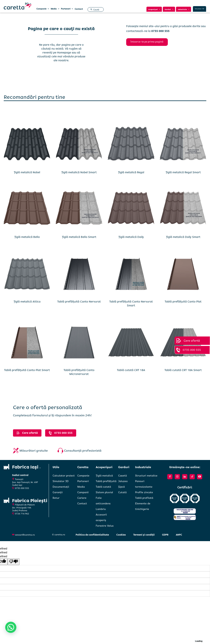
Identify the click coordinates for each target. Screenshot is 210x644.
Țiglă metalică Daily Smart (183, 236)
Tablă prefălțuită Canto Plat (183, 301)
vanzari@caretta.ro (25, 534)
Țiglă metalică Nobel (27, 172)
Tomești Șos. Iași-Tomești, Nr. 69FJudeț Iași (25, 480)
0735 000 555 (22, 486)
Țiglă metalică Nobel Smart (79, 172)
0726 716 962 (22, 511)
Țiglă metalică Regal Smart (183, 172)
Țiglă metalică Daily (131, 236)
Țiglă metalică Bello (27, 236)
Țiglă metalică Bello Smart (79, 236)
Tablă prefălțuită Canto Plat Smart (27, 370)
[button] (94, 10)
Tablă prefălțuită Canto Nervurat (79, 301)
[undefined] (14, 561)
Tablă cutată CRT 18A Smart (183, 370)
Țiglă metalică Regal (131, 172)
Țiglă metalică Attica (27, 301)
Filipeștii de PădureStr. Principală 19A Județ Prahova (23, 505)
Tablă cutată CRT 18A (131, 370)
